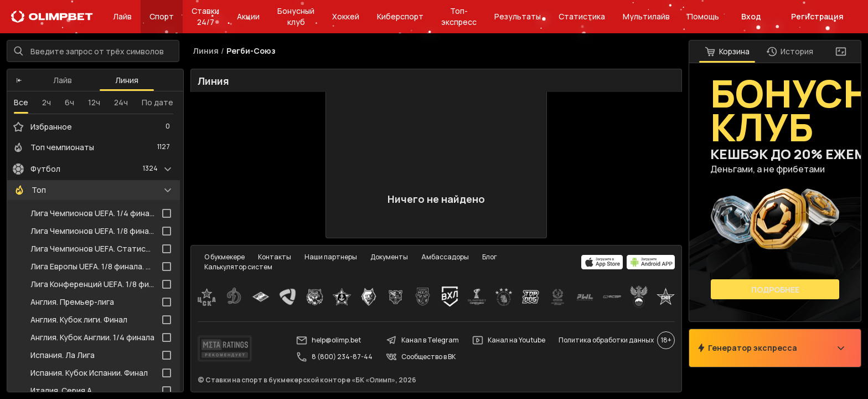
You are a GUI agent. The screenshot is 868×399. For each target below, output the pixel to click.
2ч (46, 102)
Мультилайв (646, 16)
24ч (121, 102)
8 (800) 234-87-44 (334, 357)
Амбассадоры (445, 257)
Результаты (518, 16)
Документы (389, 257)
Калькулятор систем (238, 267)
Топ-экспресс (459, 16)
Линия (127, 80)
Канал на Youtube (509, 340)
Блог (490, 257)
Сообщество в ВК (421, 357)
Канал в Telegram (422, 340)
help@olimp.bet (329, 340)
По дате (157, 102)
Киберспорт (400, 16)
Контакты (275, 257)
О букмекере (224, 257)
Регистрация (817, 16)
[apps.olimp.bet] (602, 262)
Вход (751, 16)
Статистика (582, 16)
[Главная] (52, 17)
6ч (69, 102)
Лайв (122, 16)
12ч (94, 102)
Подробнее (775, 290)
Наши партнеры (331, 257)
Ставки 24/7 (205, 16)
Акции (248, 16)
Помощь (703, 16)
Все (21, 102)
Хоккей (346, 16)
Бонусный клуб (296, 16)
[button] (19, 80)
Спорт (162, 16)
